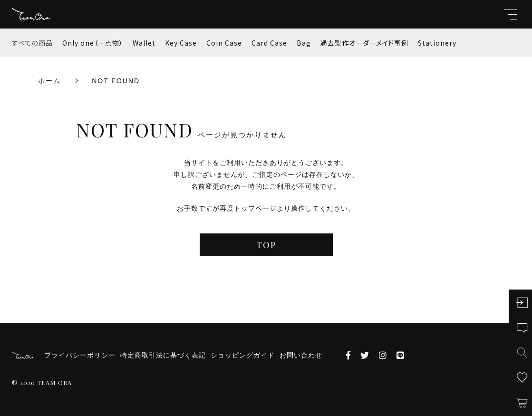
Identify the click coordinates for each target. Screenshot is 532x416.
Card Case (269, 43)
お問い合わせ (301, 355)
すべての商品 (32, 43)
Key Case (181, 43)
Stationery (437, 43)
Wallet (144, 43)
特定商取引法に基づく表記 (163, 355)
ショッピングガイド (243, 355)
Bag (304, 43)
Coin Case (224, 43)
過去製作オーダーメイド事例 (364, 43)
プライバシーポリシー (80, 355)
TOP (266, 245)
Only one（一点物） (93, 43)
